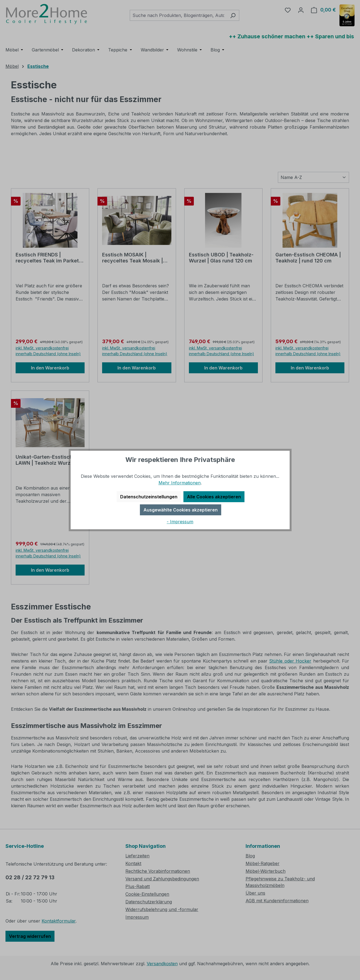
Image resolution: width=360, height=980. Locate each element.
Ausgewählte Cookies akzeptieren (181, 510)
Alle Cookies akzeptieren (214, 497)
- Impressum (180, 522)
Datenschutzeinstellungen (149, 497)
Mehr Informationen (180, 483)
